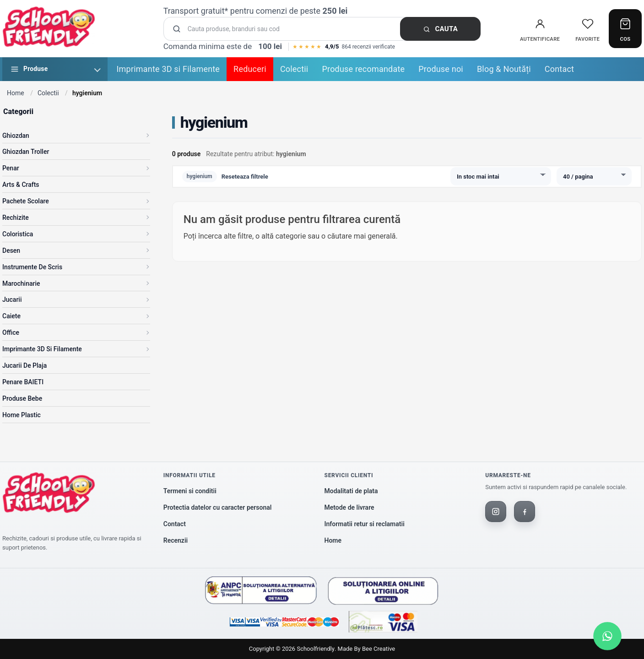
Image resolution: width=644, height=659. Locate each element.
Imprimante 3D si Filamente (168, 69)
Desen (11, 251)
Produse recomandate (363, 69)
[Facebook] (525, 512)
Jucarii (12, 300)
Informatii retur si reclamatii (365, 524)
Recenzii (176, 540)
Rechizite (16, 218)
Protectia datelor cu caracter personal (218, 507)
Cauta (440, 29)
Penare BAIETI (23, 382)
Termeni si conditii (190, 491)
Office (11, 332)
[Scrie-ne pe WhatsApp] (607, 636)
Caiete (11, 316)
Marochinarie (21, 283)
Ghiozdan (16, 136)
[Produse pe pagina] (594, 176)
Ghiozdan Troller (26, 152)
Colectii (294, 69)
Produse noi (441, 69)
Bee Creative (379, 649)
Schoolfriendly (315, 649)
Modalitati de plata (351, 491)
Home (16, 93)
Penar (11, 168)
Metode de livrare (349, 507)
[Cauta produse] (325, 29)
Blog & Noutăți (504, 69)
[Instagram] (496, 512)
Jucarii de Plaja (24, 365)
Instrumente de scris (32, 267)
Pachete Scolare (26, 201)
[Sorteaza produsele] (501, 176)
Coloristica (18, 234)
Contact (559, 69)
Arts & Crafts (21, 185)
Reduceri (250, 69)
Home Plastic (22, 415)
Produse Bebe (22, 398)
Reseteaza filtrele (245, 177)
